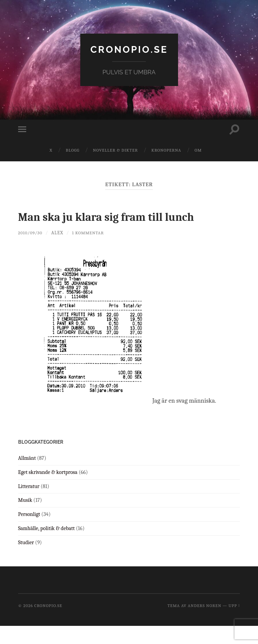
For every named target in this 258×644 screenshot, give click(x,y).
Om (198, 150)
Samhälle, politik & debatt (47, 547)
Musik (25, 518)
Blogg (73, 150)
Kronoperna (166, 150)
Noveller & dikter (116, 150)
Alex (60, 251)
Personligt (29, 532)
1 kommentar (92, 251)
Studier (26, 561)
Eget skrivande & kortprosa (48, 490)
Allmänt (27, 476)
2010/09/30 (31, 251)
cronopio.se (129, 49)
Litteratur (29, 505)
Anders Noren (205, 624)
